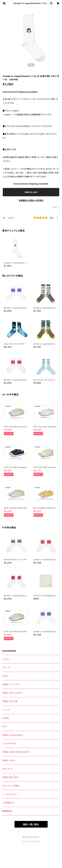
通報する (56, 207)
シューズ (6, 710)
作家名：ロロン (9, 760)
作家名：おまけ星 (10, 701)
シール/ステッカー (10, 794)
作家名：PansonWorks (13, 735)
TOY (4, 727)
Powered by (31, 841)
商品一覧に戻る (31, 824)
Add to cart (31, 192)
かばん (5, 676)
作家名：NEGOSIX (10, 777)
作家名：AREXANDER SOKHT (16, 752)
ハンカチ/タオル (9, 743)
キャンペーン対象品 (11, 786)
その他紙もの (8, 803)
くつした (6, 659)
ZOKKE (6, 718)
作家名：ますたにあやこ (12, 693)
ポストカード (8, 769)
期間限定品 (7, 811)
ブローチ (6, 668)
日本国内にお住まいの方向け (31, 200)
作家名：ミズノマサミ (11, 684)
